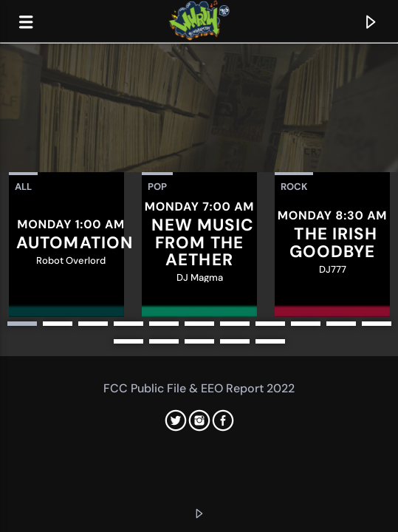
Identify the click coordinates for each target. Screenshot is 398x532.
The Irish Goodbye (334, 243)
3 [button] (93, 324)
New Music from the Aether (203, 242)
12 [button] (128, 341)
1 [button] (22, 324)
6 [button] (199, 324)
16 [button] (270, 341)
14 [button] (199, 341)
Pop (157, 187)
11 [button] (377, 324)
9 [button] (306, 324)
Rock (294, 187)
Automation (75, 243)
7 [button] (235, 324)
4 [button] (128, 324)
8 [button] (270, 324)
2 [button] (58, 324)
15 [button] (235, 341)
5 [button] (164, 324)
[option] (66, 245)
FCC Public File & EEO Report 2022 (199, 388)
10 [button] (341, 324)
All (23, 187)
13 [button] (164, 341)
